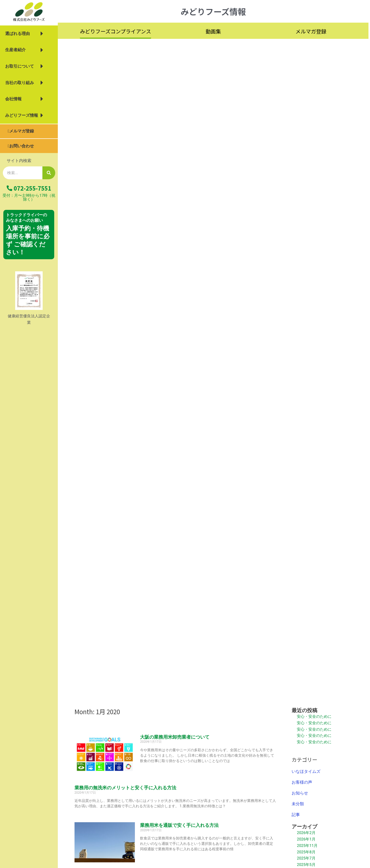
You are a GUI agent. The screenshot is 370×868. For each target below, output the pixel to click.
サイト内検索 (19, 161)
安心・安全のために (314, 717)
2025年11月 (307, 846)
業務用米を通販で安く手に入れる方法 (179, 825)
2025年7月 (306, 858)
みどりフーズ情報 (24, 115)
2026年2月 (306, 833)
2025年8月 (306, 852)
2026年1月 (306, 839)
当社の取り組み (24, 83)
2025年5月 (306, 865)
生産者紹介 (24, 50)
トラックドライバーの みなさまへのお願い (26, 218)
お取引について (24, 66)
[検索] (49, 173)
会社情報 (24, 99)
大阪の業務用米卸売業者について (175, 737)
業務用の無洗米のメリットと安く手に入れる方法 (125, 788)
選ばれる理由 (24, 34)
